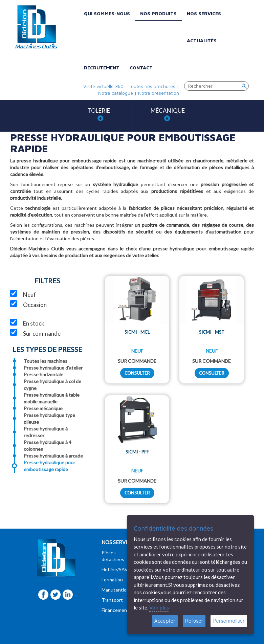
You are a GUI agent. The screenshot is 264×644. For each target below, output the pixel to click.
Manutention (115, 590)
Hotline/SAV (115, 569)
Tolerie (99, 114)
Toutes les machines (46, 361)
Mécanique (168, 114)
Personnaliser (229, 621)
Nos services (204, 13)
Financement (115, 610)
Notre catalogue (116, 93)
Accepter (165, 621)
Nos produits (158, 13)
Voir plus (159, 607)
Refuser (194, 621)
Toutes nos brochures (152, 86)
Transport (112, 600)
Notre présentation (159, 93)
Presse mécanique (43, 408)
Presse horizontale (43, 374)
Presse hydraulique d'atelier (53, 368)
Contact (141, 68)
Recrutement (102, 68)
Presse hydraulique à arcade (53, 456)
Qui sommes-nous (107, 13)
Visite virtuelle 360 (103, 86)
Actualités (202, 40)
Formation (112, 580)
